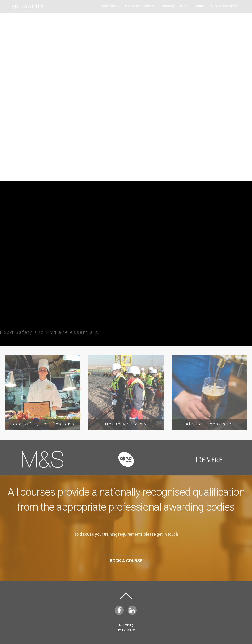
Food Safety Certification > (43, 424)
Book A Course (126, 141)
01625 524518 (225, 6)
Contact (200, 6)
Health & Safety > (126, 424)
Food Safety (110, 6)
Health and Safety (139, 6)
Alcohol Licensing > (209, 424)
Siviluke (131, 630)
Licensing (166, 6)
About (184, 6)
